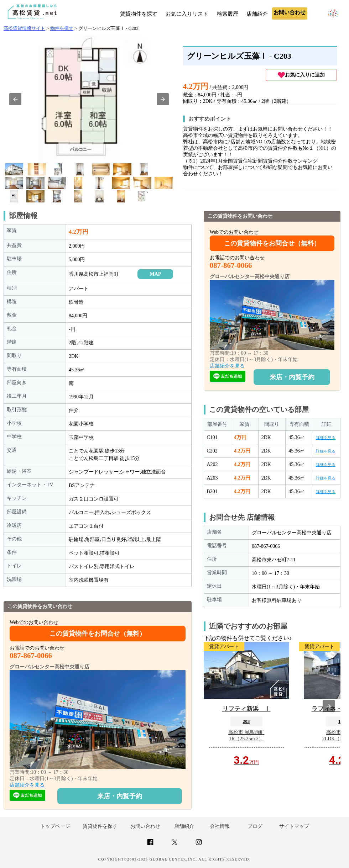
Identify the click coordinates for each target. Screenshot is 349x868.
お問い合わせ (145, 826)
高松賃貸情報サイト (24, 28)
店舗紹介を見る (27, 785)
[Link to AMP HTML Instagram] (199, 845)
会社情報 (220, 826)
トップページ (55, 826)
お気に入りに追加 (301, 75)
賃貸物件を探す (139, 14)
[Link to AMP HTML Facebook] (150, 845)
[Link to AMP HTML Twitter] (175, 843)
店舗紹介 (257, 14)
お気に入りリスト (187, 14)
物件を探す (62, 28)
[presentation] (329, 706)
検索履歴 (228, 14)
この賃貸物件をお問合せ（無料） (98, 634)
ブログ (255, 826)
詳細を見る (326, 438)
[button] (15, 99)
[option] (14, 169)
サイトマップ (294, 826)
